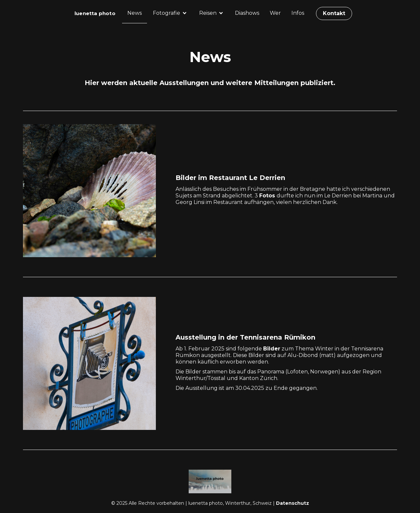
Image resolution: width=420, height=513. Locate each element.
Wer (275, 13)
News (135, 13)
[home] (95, 13)
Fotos (268, 196)
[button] (170, 13)
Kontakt (334, 13)
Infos (298, 13)
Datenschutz (293, 503)
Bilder (272, 349)
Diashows (247, 13)
